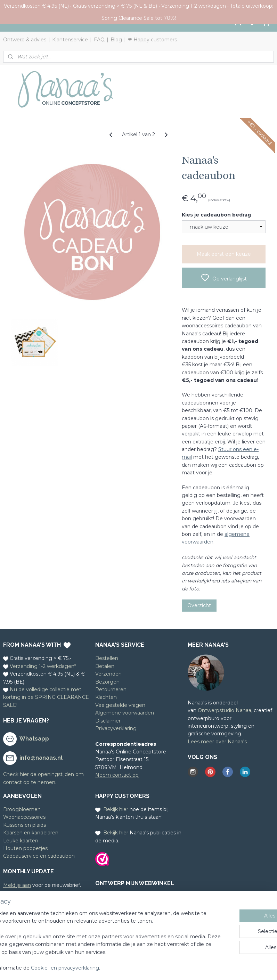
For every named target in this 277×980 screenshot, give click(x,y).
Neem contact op (117, 775)
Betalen (105, 666)
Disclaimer (108, 721)
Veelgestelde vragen (120, 705)
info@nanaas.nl (41, 758)
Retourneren (111, 689)
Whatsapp (34, 739)
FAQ (99, 40)
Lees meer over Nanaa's (217, 742)
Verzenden (108, 674)
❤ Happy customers (152, 40)
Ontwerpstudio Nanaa (225, 710)
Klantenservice (70, 40)
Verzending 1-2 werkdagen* (43, 666)
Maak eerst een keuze (224, 254)
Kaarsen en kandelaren (31, 833)
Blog (116, 40)
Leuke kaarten (21, 841)
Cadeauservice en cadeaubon (39, 856)
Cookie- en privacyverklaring (119, 968)
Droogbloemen (22, 809)
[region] (93, 933)
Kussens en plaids (25, 825)
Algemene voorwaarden (125, 713)
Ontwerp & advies (25, 40)
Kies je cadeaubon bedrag (216, 215)
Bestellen (107, 658)
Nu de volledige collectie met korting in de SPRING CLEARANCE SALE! (46, 697)
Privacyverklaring (116, 728)
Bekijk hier (116, 809)
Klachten (106, 697)
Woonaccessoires (24, 817)
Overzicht (199, 605)
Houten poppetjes (25, 848)
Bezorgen (107, 682)
